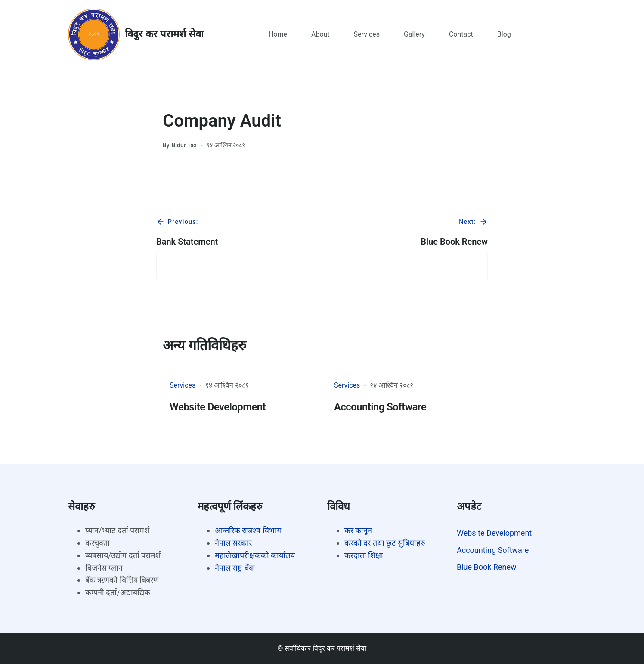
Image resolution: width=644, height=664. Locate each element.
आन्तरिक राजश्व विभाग (248, 530)
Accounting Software (381, 407)
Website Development (218, 407)
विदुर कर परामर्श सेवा (164, 34)
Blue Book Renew (487, 567)
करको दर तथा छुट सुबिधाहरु (385, 543)
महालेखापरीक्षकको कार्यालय (255, 555)
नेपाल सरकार (233, 543)
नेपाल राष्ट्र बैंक (235, 568)
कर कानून (358, 530)
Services (183, 385)
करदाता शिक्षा (364, 555)
